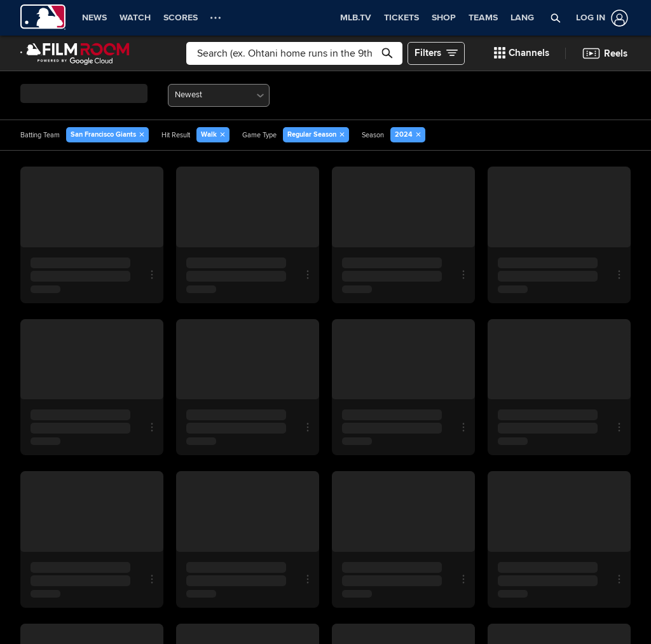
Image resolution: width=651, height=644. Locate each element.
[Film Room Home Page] (75, 53)
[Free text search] (295, 53)
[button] (556, 18)
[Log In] (600, 18)
